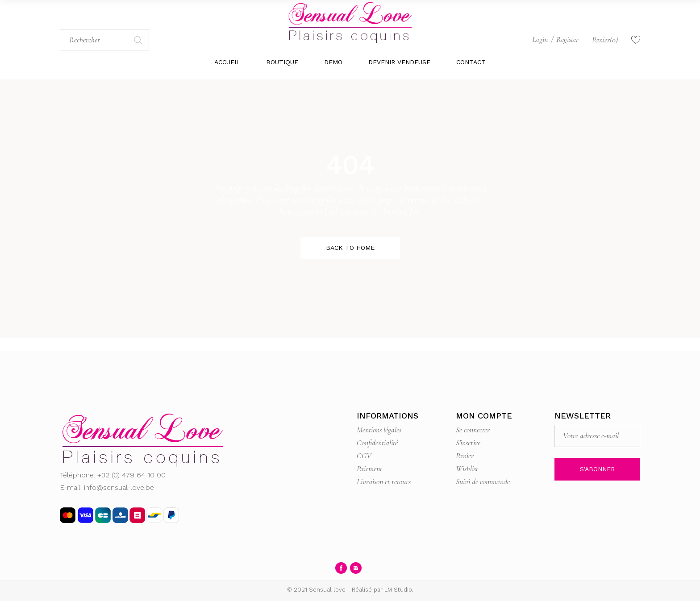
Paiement (369, 468)
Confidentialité (377, 443)
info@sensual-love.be (119, 487)
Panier (465, 456)
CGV (364, 456)
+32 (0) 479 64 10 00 (131, 475)
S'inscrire (468, 443)
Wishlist (467, 468)
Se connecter (473, 430)
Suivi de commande (483, 481)
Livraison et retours (384, 481)
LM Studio (398, 590)
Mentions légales (379, 430)
